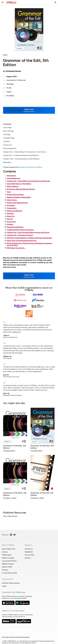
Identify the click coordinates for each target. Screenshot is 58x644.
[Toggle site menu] (3, 3)
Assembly (10, 213)
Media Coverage (8, 558)
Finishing (10, 224)
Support (28, 545)
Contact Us (29, 549)
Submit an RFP (7, 567)
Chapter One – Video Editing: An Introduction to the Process (28, 181)
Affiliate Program (8, 564)
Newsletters (29, 552)
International (8, 579)
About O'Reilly (8, 545)
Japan (4, 586)
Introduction (11, 176)
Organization (12, 208)
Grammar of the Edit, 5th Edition (31, 167)
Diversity (5, 570)
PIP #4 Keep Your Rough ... (16, 248)
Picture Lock (11, 222)
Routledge (10, 96)
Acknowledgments (14, 178)
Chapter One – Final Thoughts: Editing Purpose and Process (28, 232)
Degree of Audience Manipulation (19, 197)
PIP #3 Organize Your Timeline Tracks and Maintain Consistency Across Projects (30, 244)
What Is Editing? (13, 186)
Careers (5, 552)
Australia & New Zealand (11, 583)
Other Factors (12, 200)
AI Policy (28, 558)
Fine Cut (10, 219)
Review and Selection (15, 211)
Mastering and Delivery (15, 227)
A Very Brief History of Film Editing (19, 184)
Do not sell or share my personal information (16, 637)
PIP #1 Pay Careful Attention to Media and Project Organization (30, 238)
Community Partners (9, 561)
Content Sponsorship (9, 573)
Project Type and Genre (15, 195)
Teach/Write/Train (9, 549)
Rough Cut (11, 216)
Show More (7, 162)
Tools (9, 192)
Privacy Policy (30, 555)
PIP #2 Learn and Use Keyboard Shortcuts (22, 241)
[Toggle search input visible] (55, 3)
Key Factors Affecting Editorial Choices (21, 189)
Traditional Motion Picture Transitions (20, 230)
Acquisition (11, 205)
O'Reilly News (7, 555)
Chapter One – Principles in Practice (20, 235)
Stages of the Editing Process (17, 203)
